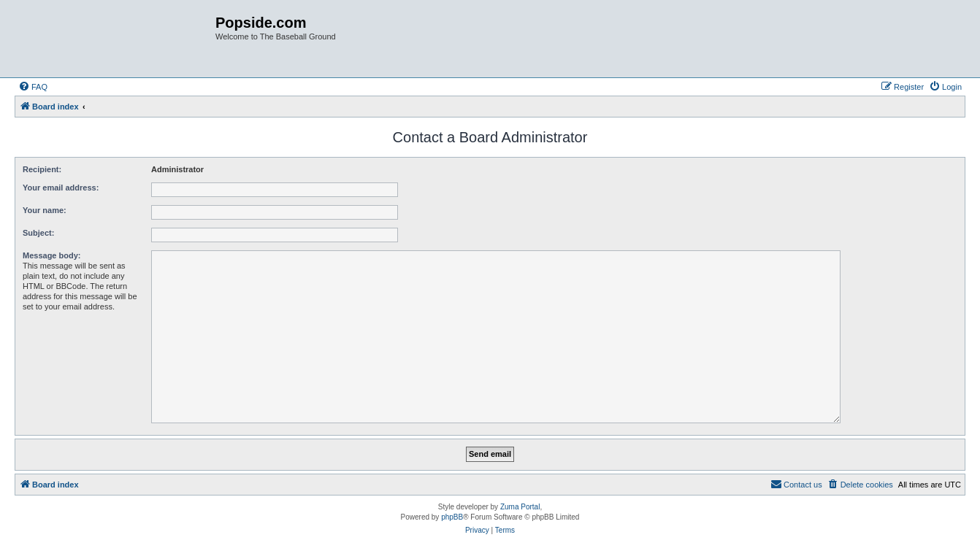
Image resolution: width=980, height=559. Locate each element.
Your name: (45, 210)
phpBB (452, 517)
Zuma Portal (520, 507)
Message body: (51, 255)
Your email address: (61, 188)
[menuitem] (33, 87)
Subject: (38, 233)
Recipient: (42, 169)
